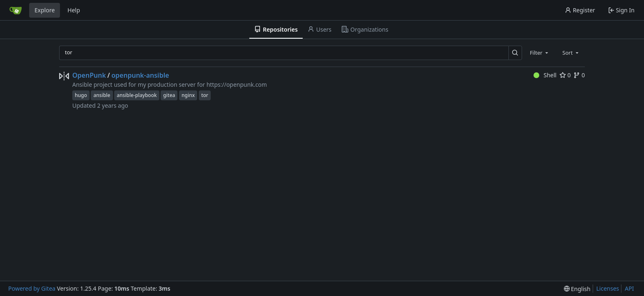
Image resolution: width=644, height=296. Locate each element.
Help (74, 10)
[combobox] (540, 53)
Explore (45, 10)
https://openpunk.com (237, 84)
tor (205, 95)
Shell (545, 75)
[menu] (577, 289)
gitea (169, 95)
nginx (188, 95)
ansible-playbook (137, 95)
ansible (102, 95)
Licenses (608, 288)
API (629, 288)
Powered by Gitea (32, 288)
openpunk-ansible (140, 75)
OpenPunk (89, 75)
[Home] (16, 10)
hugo (81, 95)
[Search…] (515, 53)
